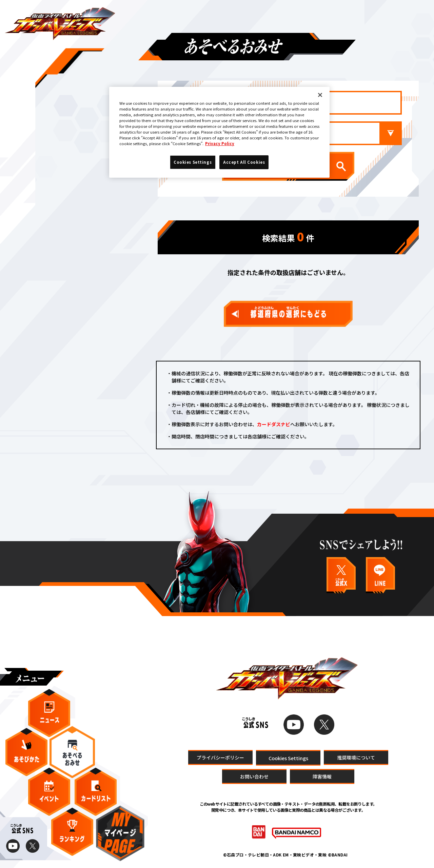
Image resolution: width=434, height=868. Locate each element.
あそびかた (26, 752)
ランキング (72, 832)
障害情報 (322, 776)
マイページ (120, 833)
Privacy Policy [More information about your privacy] (220, 143)
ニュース (49, 713)
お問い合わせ (254, 776)
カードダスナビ (274, 424)
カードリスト (96, 792)
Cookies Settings (288, 758)
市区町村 (312, 133)
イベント (49, 792)
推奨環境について (356, 757)
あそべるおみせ (72, 752)
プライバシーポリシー (220, 757)
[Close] (320, 95)
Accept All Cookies (244, 162)
